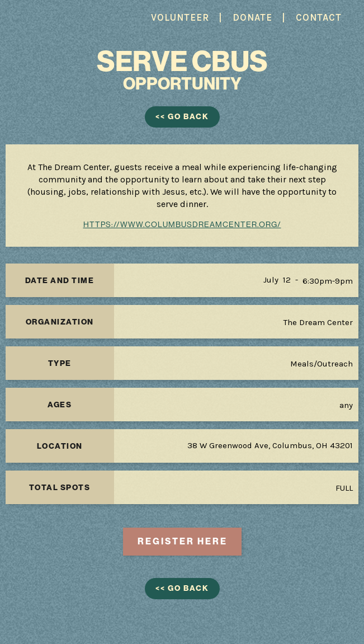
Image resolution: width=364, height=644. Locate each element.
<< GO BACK (182, 117)
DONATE (252, 17)
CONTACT (319, 17)
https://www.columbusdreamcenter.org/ (182, 224)
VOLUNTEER (180, 17)
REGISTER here (183, 541)
